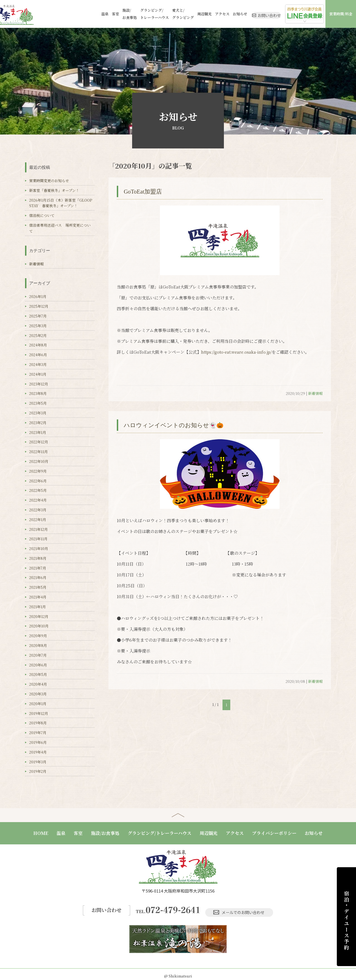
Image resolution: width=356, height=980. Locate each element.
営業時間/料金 (341, 14)
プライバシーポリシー (274, 833)
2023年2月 (38, 423)
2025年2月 (38, 335)
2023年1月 (38, 432)
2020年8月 (38, 645)
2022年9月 (38, 471)
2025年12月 (39, 306)
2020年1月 (38, 704)
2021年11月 (38, 539)
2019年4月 (38, 752)
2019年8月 (38, 723)
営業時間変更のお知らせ (49, 181)
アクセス (196, 14)
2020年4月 (38, 684)
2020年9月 (38, 636)
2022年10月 (39, 461)
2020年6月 (38, 665)
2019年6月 (38, 742)
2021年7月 (38, 568)
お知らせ (214, 14)
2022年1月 (38, 520)
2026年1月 (38, 296)
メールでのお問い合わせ (241, 908)
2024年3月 (38, 364)
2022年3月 (38, 510)
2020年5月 (38, 674)
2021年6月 (38, 577)
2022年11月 (39, 452)
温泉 (79, 14)
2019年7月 (38, 733)
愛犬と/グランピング (157, 14)
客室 (90, 14)
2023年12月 (39, 384)
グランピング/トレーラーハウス (129, 14)
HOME (41, 833)
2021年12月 (39, 529)
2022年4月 (38, 500)
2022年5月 (38, 490)
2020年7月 (38, 655)
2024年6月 (38, 355)
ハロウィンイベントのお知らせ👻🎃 (181, 425)
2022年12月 (39, 442)
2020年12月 (39, 616)
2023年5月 (38, 403)
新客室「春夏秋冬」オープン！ (54, 190)
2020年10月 (39, 626)
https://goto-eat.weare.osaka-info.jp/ (239, 352)
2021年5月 (38, 587)
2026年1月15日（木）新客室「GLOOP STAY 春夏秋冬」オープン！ (62, 203)
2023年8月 (38, 393)
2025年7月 (38, 316)
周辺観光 (179, 14)
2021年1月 (38, 607)
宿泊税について (42, 215)
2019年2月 (38, 771)
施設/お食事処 (104, 14)
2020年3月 (38, 694)
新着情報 (315, 393)
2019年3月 (38, 762)
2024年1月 (38, 374)
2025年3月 (38, 326)
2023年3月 (38, 413)
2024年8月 (38, 345)
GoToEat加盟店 (146, 191)
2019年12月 (39, 713)
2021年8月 (38, 558)
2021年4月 (38, 597)
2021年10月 (39, 548)
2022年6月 (38, 481)
